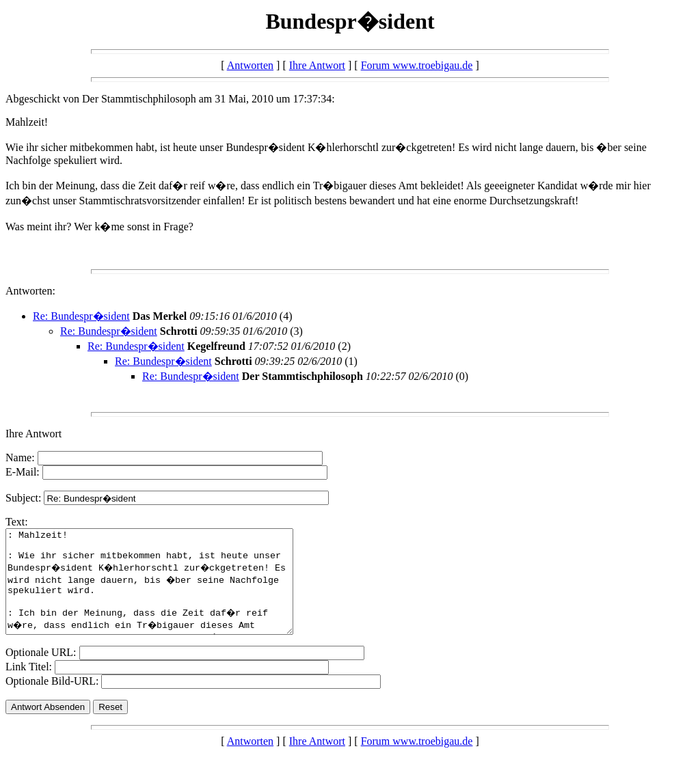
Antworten (250, 65)
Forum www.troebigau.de (417, 65)
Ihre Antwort (317, 65)
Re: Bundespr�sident (81, 316)
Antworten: (30, 291)
